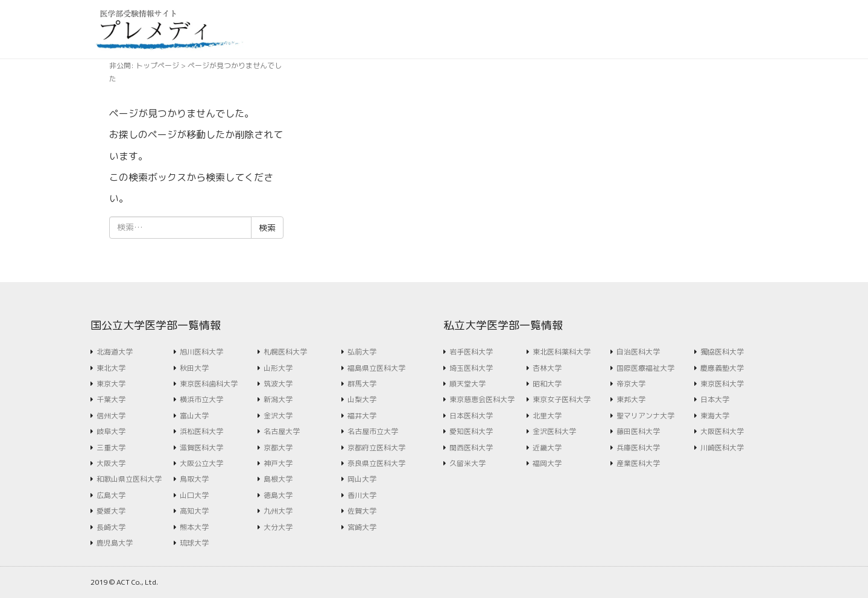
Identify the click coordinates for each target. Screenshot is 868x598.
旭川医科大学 (201, 352)
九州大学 (278, 511)
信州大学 (111, 416)
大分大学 (278, 527)
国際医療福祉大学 (645, 368)
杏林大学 (547, 368)
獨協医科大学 (722, 352)
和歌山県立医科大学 (129, 479)
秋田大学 (194, 368)
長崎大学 (111, 527)
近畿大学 (547, 448)
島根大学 (278, 479)
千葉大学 (111, 399)
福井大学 (362, 416)
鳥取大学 (194, 479)
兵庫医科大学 (638, 448)
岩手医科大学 (471, 352)
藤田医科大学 (638, 431)
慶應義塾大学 (722, 368)
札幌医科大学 (285, 352)
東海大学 (715, 416)
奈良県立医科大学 (376, 463)
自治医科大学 (638, 352)
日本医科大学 (471, 416)
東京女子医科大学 (562, 399)
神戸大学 (278, 463)
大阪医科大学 (722, 431)
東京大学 (111, 384)
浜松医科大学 (201, 431)
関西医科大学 (471, 448)
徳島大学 (278, 495)
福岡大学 (547, 463)
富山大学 (194, 416)
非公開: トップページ (144, 65)
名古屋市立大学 (373, 431)
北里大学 (547, 416)
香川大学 (362, 495)
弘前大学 (362, 352)
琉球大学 (194, 543)
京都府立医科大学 (376, 448)
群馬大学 (362, 384)
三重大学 (111, 448)
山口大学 (194, 495)
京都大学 (278, 448)
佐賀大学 (362, 511)
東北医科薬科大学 (562, 352)
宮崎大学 (362, 527)
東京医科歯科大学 (209, 384)
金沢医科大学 (554, 431)
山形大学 (278, 368)
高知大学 (194, 511)
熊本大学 (194, 527)
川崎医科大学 (722, 448)
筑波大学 (278, 384)
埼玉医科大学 (471, 368)
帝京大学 (631, 384)
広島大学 (111, 495)
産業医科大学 (638, 463)
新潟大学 (278, 399)
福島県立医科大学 (376, 368)
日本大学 (715, 399)
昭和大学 (547, 384)
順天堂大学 (467, 384)
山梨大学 (362, 399)
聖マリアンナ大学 (645, 416)
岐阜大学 (111, 431)
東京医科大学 (722, 384)
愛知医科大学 (471, 431)
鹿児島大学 (115, 543)
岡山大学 (362, 479)
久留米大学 (467, 463)
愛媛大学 (111, 511)
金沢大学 (278, 416)
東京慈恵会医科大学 (482, 399)
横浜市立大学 (201, 399)
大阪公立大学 (201, 463)
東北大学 (111, 368)
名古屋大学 (282, 431)
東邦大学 (631, 399)
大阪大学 (111, 463)
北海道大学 (115, 352)
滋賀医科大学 (201, 448)
